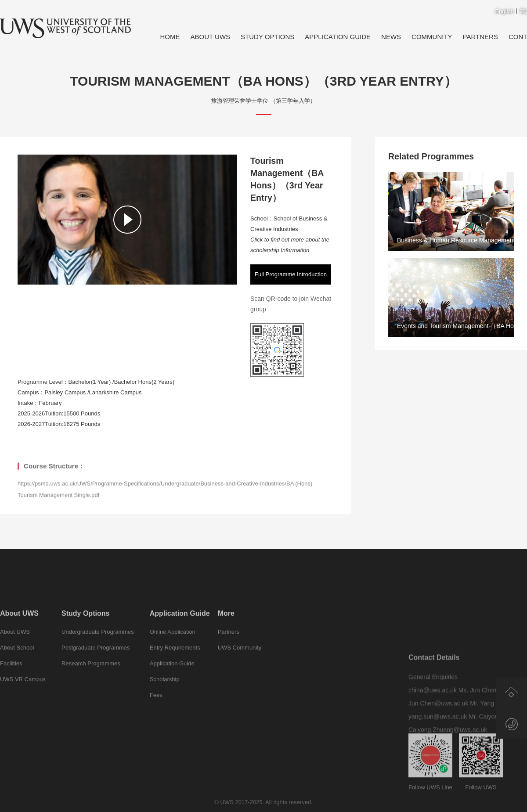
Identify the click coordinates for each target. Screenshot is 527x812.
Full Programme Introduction (291, 274)
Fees (156, 721)
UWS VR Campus (23, 706)
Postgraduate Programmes (96, 674)
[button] (127, 283)
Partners (480, 37)
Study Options (267, 37)
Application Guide (338, 37)
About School (17, 674)
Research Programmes (91, 690)
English (504, 11)
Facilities (11, 690)
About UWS (210, 37)
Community (432, 37)
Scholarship (165, 706)
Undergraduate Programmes (98, 658)
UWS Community (240, 674)
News (391, 37)
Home (170, 37)
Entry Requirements (175, 674)
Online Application (173, 658)
